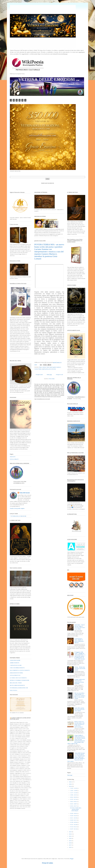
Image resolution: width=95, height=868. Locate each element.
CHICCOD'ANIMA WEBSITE (17, 668)
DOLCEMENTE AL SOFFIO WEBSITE (20, 670)
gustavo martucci (57, 367)
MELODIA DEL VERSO (16, 683)
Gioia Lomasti (50, 367)
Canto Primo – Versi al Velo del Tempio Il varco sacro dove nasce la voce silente (80, 627)
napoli (43, 369)
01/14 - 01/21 (74, 827)
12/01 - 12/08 (74, 791)
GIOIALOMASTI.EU (15, 675)
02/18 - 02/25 (74, 816)
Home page (49, 375)
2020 (70, 838)
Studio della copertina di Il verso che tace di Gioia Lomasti (79, 709)
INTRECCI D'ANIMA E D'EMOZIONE (20, 680)
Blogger (72, 859)
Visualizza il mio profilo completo (17, 508)
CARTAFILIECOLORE (16, 665)
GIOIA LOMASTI (14, 459)
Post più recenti (39, 375)
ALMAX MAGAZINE (15, 660)
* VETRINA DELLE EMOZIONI (18, 516)
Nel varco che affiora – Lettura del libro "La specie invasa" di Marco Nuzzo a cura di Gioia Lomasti (80, 696)
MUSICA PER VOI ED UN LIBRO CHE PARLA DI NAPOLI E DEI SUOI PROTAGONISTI (79, 724)
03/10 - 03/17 (74, 806)
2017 (70, 845)
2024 (70, 786)
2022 (70, 834)
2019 (70, 841)
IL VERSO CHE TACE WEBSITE (18, 678)
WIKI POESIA (14, 690)
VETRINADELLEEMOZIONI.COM (19, 688)
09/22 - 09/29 (74, 797)
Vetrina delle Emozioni (25, 493)
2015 (70, 847)
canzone (44, 367)
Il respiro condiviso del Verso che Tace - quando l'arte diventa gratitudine (80, 681)
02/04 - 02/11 (74, 820)
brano (40, 367)
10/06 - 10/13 (74, 795)
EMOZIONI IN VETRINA (16, 673)
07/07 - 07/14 (74, 799)
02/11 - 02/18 (74, 818)
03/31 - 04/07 (74, 804)
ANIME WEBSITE (15, 663)
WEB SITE (13, 457)
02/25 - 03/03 (74, 813)
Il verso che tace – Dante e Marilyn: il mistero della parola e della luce (79, 640)
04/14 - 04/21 (74, 802)
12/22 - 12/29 (74, 788)
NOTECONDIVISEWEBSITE (17, 685)
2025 (70, 784)
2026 (70, 782)
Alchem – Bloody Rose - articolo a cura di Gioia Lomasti (80, 668)
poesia (47, 369)
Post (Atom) (52, 379)
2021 (70, 836)
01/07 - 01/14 (74, 829)
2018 (70, 843)
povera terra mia (52, 369)
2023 (70, 832)
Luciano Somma (38, 369)
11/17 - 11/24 (74, 793)
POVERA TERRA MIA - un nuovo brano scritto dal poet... (76, 809)
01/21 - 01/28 (74, 825)
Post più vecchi (59, 375)
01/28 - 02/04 (74, 822)
